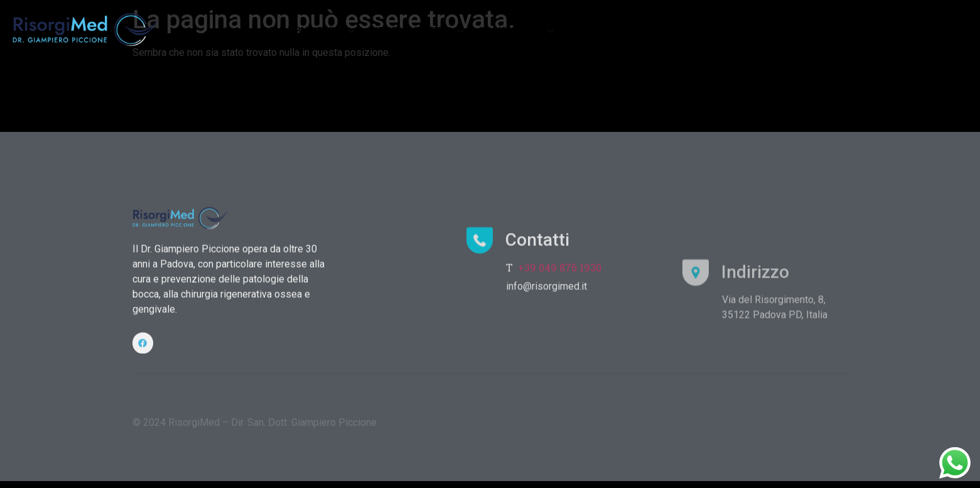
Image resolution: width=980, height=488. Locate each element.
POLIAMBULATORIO (310, 31)
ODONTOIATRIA (518, 31)
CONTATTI (805, 31)
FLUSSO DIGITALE (606, 31)
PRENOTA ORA (869, 31)
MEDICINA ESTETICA (418, 31)
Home (237, 31)
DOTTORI (752, 31)
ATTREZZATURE (687, 31)
